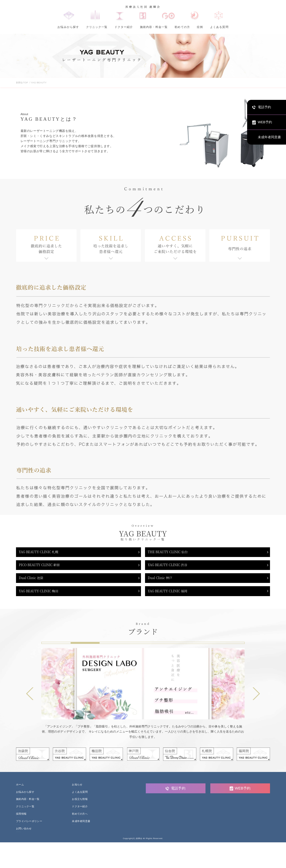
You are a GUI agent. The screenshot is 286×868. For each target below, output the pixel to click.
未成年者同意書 (81, 827)
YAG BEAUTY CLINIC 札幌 (42, 553)
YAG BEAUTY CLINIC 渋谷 (171, 567)
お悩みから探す (68, 27)
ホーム (20, 790)
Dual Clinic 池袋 (33, 582)
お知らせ (77, 790)
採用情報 (21, 819)
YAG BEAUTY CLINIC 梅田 (42, 596)
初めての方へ (80, 819)
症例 (200, 27)
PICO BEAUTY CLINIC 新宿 (43, 567)
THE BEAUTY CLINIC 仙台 (171, 553)
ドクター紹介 (124, 27)
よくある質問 (219, 27)
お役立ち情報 (80, 805)
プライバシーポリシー (29, 827)
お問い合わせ (24, 834)
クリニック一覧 (97, 27)
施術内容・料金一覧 (154, 27)
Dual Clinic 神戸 (162, 582)
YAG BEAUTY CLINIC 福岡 (171, 596)
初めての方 (182, 27)
